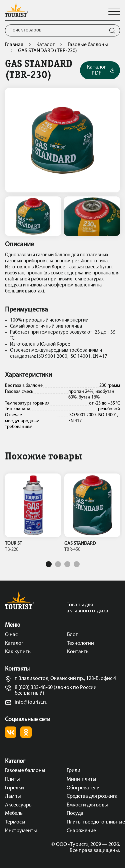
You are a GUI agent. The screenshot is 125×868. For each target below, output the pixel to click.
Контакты (78, 652)
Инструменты (21, 831)
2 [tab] (58, 564)
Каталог (45, 45)
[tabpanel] (33, 514)
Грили (73, 771)
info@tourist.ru (26, 703)
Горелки (14, 788)
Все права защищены (94, 851)
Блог (72, 635)
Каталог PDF (100, 70)
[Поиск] (55, 30)
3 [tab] (67, 564)
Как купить (18, 652)
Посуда (75, 813)
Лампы (13, 796)
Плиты (12, 779)
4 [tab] (77, 564)
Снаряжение (81, 831)
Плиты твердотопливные (93, 822)
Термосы (15, 822)
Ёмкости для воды (87, 805)
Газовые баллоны (88, 45)
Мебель (14, 813)
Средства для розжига (92, 796)
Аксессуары (19, 805)
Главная (14, 45)
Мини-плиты (81, 779)
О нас (11, 635)
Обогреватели (83, 788)
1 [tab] (49, 564)
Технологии (80, 643)
